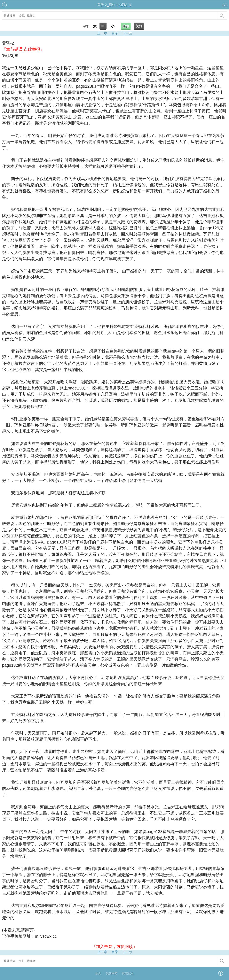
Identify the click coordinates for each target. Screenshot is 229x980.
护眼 (126, 26)
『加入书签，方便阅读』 (114, 947)
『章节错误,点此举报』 (23, 49)
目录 (115, 33)
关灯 (139, 26)
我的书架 (112, 973)
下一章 (127, 33)
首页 (98, 973)
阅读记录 (128, 973)
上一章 (102, 33)
